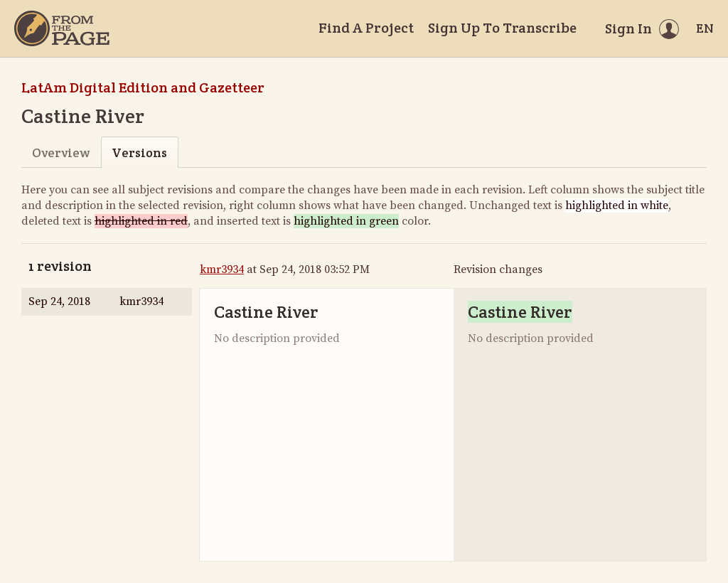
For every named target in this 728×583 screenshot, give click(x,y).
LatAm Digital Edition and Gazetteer (143, 87)
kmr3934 (222, 269)
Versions (139, 153)
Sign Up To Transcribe (502, 28)
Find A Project (366, 28)
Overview (61, 153)
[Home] (62, 28)
